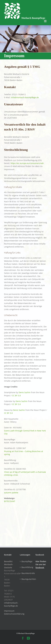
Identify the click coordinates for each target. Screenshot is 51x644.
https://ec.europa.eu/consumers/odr (27, 163)
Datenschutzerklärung (14, 614)
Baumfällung (26, 567)
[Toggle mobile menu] (45, 21)
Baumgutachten (26, 579)
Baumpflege (26, 561)
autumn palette (11, 493)
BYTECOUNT (10, 501)
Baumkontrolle (26, 573)
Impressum (9, 611)
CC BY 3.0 (16, 396)
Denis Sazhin (25, 392)
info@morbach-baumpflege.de (25, 97)
